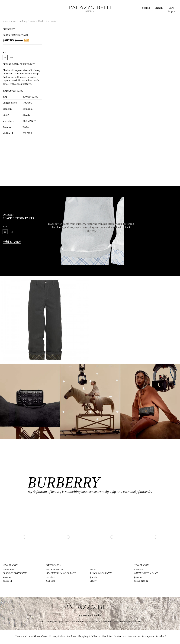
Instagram (148, 636)
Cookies (72, 636)
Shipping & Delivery (89, 636)
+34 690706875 (106, 621)
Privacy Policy (57, 636)
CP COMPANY (8, 570)
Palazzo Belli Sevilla (90, 615)
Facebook (161, 636)
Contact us (120, 636)
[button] (58, 9)
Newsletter (134, 636)
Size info (107, 636)
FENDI (93, 570)
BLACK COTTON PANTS (15, 573)
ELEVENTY (138, 570)
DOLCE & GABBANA (55, 570)
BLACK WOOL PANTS (101, 573)
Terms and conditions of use (31, 636)
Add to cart (12, 242)
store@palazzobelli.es (131, 621)
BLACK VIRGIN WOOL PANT (61, 573)
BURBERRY (9, 29)
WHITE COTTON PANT (146, 573)
